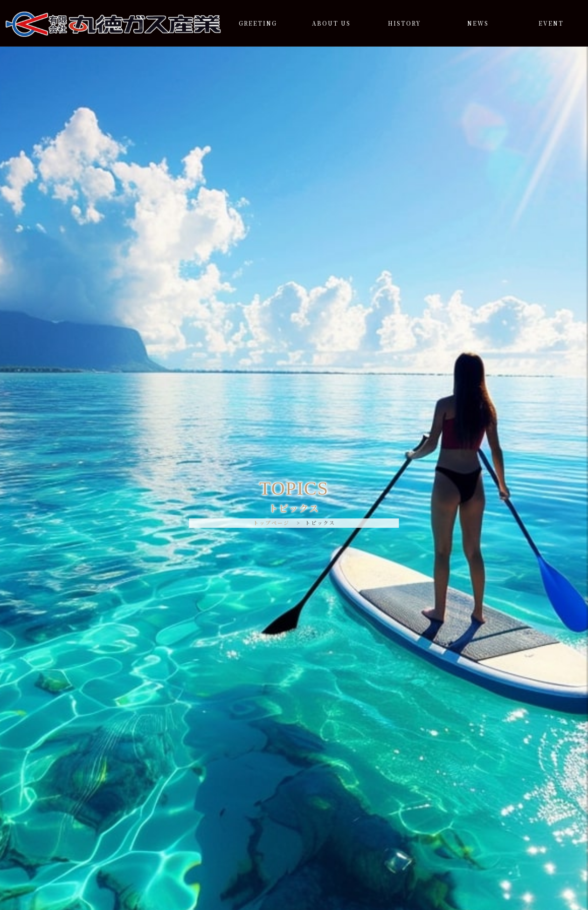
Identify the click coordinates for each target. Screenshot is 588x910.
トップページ (271, 523)
